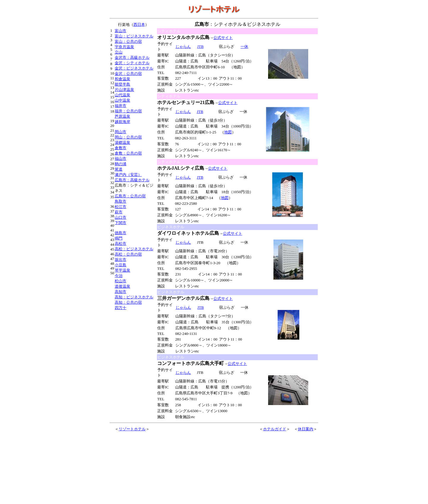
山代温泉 (122, 95)
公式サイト (223, 38)
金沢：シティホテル (132, 63)
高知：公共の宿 (128, 302)
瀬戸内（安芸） (128, 175)
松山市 (121, 281)
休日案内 (306, 429)
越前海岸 (122, 122)
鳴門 (119, 238)
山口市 (121, 217)
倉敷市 (121, 148)
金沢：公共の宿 (128, 74)
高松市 (121, 244)
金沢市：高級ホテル (132, 58)
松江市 (121, 207)
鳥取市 (121, 201)
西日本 (139, 25)
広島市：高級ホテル (132, 180)
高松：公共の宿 (128, 254)
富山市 (121, 31)
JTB (200, 47)
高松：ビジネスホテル (134, 249)
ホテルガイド (275, 429)
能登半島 (122, 84)
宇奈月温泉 (124, 47)
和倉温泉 (122, 79)
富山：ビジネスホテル (134, 36)
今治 (119, 276)
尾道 (119, 169)
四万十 (121, 308)
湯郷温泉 (122, 142)
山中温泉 (122, 100)
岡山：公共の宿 (128, 137)
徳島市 (121, 233)
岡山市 (121, 132)
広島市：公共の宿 (130, 196)
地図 (228, 132)
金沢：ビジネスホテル (134, 68)
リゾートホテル (132, 429)
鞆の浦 (121, 164)
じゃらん (183, 47)
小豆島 (121, 265)
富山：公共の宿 (128, 41)
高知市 (121, 292)
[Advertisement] (200, 464)
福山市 (121, 159)
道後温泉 (122, 286)
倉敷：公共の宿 (128, 153)
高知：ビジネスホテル (134, 297)
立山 (119, 52)
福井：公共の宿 (128, 111)
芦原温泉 (122, 116)
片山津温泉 (124, 90)
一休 (244, 47)
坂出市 (121, 260)
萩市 (119, 212)
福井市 (121, 106)
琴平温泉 (122, 270)
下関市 (121, 223)
